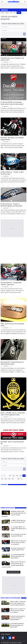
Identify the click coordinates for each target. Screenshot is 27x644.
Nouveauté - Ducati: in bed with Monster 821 (12, 443)
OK (24, 34)
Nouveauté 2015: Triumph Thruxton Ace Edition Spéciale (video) (12, 363)
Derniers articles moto (7, 508)
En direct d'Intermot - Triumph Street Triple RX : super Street (11, 284)
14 (10, 476)
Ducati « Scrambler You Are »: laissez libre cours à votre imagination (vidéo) (13, 414)
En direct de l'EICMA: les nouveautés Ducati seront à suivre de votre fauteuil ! (12, 103)
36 (18, 479)
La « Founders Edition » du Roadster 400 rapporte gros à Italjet (19, 529)
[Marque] (13, 27)
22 (13, 479)
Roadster (4, 10)
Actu (15, 13)
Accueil (2, 13)
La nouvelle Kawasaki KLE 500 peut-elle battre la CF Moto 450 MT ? (18, 556)
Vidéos (19, 13)
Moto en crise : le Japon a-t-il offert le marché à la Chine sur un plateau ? (19, 542)
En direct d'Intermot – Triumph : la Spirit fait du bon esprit (12, 173)
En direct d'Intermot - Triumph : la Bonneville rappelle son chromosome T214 (11, 205)
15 (13, 476)
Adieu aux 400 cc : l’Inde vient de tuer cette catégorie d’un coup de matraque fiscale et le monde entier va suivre (18, 603)
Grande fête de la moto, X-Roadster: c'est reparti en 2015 (12, 59)
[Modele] (13, 30)
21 (9, 479)
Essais (7, 13)
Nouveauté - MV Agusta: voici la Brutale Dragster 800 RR (12, 139)
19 (2, 479)
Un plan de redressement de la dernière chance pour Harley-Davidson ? (17, 618)
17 (21, 476)
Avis (11, 13)
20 (6, 479)
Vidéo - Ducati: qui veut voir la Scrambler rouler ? (12, 325)
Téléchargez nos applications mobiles (12, 643)
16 (17, 476)
